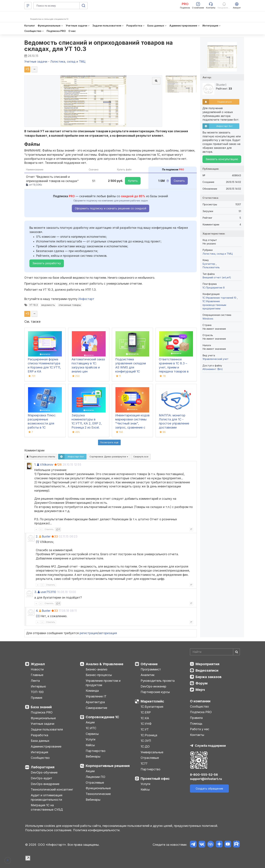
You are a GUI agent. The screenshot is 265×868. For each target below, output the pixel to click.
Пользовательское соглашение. (49, 830)
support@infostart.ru (206, 779)
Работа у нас (200, 729)
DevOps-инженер (153, 686)
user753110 (48, 592)
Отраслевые (95, 783)
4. (37, 611)
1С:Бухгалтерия (152, 707)
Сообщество (40, 758)
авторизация (108, 633)
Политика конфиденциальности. (97, 830)
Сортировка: (109, 457)
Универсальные (152, 752)
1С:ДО (145, 746)
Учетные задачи (43, 724)
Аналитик (148, 675)
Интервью (38, 686)
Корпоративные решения (108, 766)
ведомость (48, 305)
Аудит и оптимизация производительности (47, 797)
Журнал (38, 664)
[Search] (215, 652)
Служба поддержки (210, 746)
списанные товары (70, 305)
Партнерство (96, 751)
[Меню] (28, 6)
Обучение (149, 664)
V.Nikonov (47, 465)
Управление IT (96, 696)
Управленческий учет (215, 359)
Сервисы (92, 734)
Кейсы (90, 745)
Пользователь (211, 267)
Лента (35, 681)
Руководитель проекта (158, 681)
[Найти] (236, 652)
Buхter (46, 536)
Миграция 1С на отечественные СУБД (47, 807)
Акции (90, 722)
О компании (200, 701)
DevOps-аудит (41, 778)
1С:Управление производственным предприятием (214, 305)
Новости (37, 669)
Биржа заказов (209, 677)
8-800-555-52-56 (204, 775)
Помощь (196, 724)
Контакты (197, 735)
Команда (92, 691)
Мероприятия (207, 664)
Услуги (91, 739)
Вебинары (93, 756)
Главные (37, 675)
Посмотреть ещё (109, 442)
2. (37, 536)
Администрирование (46, 746)
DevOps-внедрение (45, 784)
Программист (151, 669)
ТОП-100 (37, 692)
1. (35, 465)
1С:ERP (146, 712)
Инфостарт (86, 299)
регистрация (89, 633)
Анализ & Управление (105, 664)
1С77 (144, 763)
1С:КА (145, 718)
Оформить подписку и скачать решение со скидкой (111, 208)
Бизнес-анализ (97, 669)
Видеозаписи (207, 670)
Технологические (98, 794)
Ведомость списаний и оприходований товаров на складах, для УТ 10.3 (99, 46)
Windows (208, 319)
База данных (40, 741)
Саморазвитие (96, 708)
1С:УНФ (146, 724)
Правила (196, 718)
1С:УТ (145, 729)
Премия (37, 698)
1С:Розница (149, 735)
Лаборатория (43, 767)
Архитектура (95, 702)
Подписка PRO (42, 712)
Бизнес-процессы (99, 675)
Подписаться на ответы (41, 457)
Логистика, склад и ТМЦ (218, 254)
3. (36, 592)
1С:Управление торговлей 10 (220, 298)
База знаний (41, 707)
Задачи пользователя (47, 729)
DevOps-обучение (44, 772)
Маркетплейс (152, 701)
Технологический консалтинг (52, 789)
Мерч (200, 690)
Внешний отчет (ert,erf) (217, 277)
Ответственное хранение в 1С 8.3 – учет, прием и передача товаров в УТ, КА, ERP (174, 367)
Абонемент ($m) (213, 369)
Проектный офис (155, 779)
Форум (202, 683)
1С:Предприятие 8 (214, 288)
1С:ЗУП (146, 741)
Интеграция (39, 752)
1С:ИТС (91, 728)
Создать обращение (209, 789)
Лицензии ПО (95, 777)
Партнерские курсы (155, 692)
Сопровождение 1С (102, 717)
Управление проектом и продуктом (103, 683)
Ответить (49, 529)
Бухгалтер (209, 264)
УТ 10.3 (34, 305)
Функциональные (43, 718)
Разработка (39, 735)
